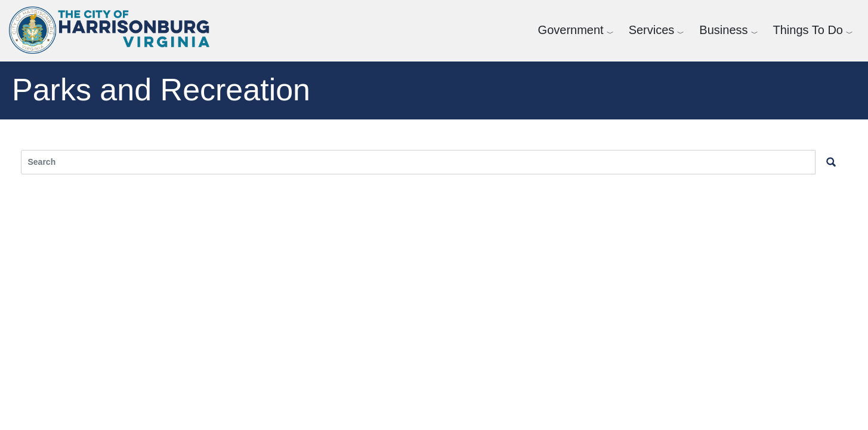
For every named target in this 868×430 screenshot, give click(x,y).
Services (652, 30)
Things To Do (808, 30)
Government (571, 30)
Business (723, 30)
